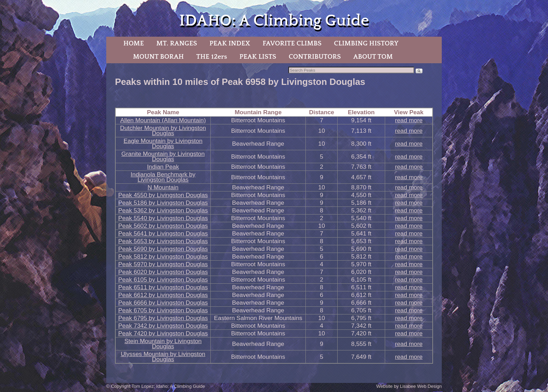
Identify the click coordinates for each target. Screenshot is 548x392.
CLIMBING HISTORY (366, 43)
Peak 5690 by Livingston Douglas (163, 249)
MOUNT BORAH (158, 57)
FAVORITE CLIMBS (292, 43)
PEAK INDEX (230, 43)
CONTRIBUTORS (315, 57)
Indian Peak (163, 167)
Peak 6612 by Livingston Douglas (163, 295)
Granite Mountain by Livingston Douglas (163, 156)
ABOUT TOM (373, 57)
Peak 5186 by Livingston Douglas (163, 203)
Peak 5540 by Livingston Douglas (163, 218)
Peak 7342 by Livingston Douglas (163, 326)
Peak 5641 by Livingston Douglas (163, 233)
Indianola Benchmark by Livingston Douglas (163, 177)
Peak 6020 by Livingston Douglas (163, 272)
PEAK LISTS (258, 57)
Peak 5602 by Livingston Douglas (163, 226)
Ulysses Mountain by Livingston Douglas (163, 357)
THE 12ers (212, 57)
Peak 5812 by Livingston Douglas (163, 256)
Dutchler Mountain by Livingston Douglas (163, 130)
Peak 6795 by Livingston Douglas (163, 318)
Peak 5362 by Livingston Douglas (163, 210)
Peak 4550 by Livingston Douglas (163, 195)
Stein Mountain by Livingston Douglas (163, 344)
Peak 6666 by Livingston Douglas (163, 303)
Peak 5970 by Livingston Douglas (163, 264)
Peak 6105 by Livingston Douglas (163, 280)
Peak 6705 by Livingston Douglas (163, 310)
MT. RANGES (176, 43)
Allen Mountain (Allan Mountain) (163, 120)
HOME (134, 43)
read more (409, 120)
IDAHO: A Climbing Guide (274, 21)
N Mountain (163, 187)
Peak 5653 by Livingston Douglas (163, 241)
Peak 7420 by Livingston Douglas (163, 333)
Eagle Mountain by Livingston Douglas (163, 143)
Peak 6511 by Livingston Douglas (163, 287)
